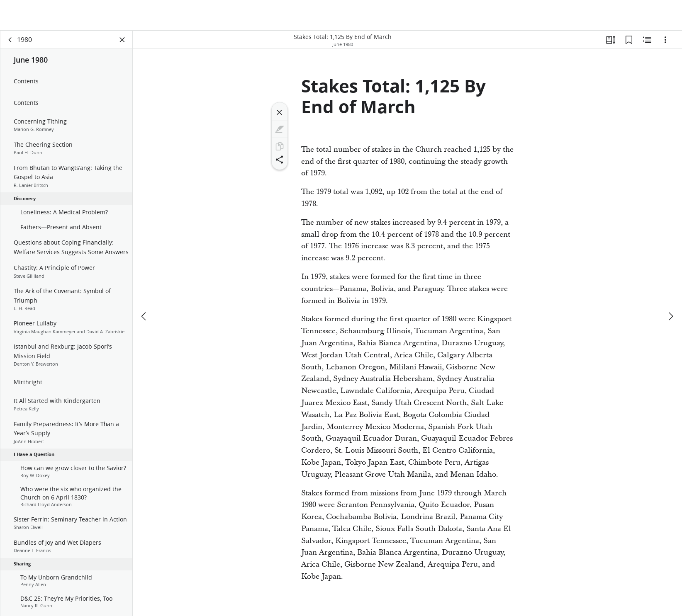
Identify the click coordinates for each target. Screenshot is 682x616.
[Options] (665, 40)
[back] (10, 40)
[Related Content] (647, 40)
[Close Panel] (122, 40)
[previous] (144, 316)
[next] (670, 316)
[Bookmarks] (629, 40)
